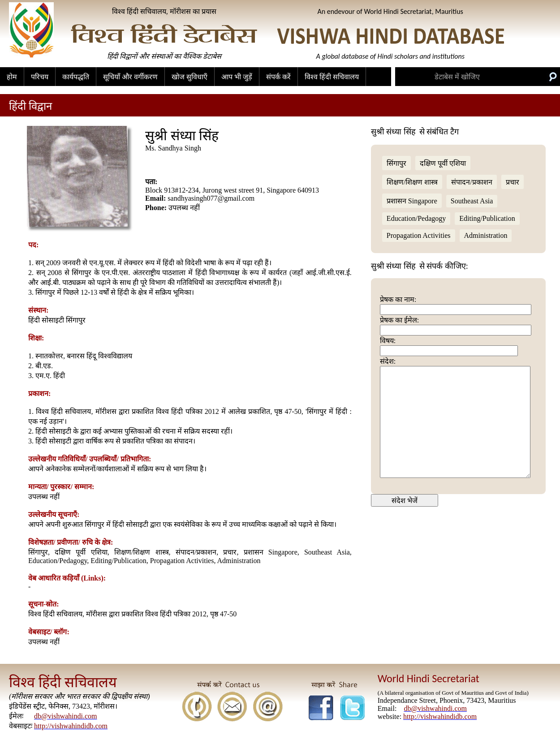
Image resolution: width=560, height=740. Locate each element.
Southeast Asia (472, 201)
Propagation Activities (419, 235)
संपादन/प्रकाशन (472, 182)
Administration (486, 235)
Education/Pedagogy (416, 218)
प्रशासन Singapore (412, 201)
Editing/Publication (487, 218)
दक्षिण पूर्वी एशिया (443, 163)
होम (12, 77)
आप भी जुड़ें (237, 77)
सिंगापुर (396, 163)
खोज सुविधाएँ (190, 77)
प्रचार (513, 182)
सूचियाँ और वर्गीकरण (130, 77)
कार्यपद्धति (76, 77)
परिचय (40, 77)
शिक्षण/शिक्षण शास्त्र (412, 182)
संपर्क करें (278, 77)
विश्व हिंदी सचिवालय (332, 77)
